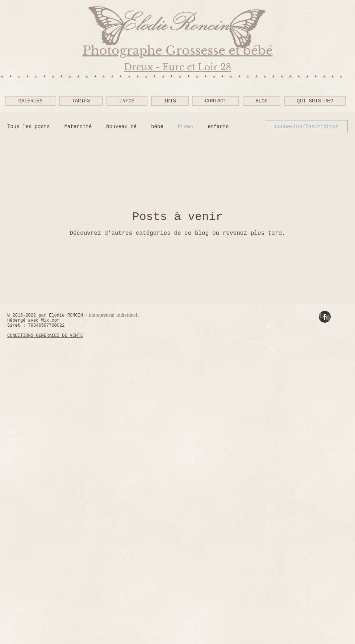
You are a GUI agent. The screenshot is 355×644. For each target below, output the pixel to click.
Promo (185, 127)
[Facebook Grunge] (325, 317)
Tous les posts (29, 127)
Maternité (78, 127)
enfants (218, 127)
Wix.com (50, 321)
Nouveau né (121, 127)
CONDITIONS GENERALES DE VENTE (45, 336)
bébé (157, 127)
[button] (127, 101)
